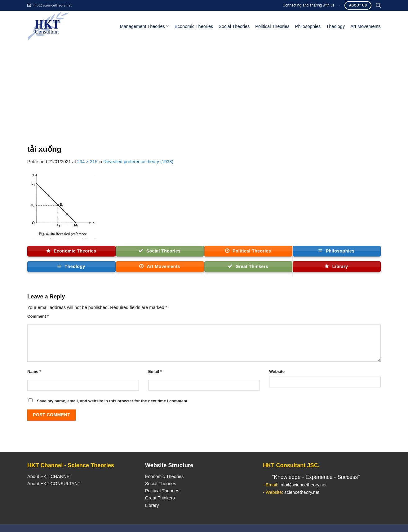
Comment (38, 316)
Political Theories (272, 26)
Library (152, 505)
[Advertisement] (204, 88)
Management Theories (144, 26)
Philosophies (308, 26)
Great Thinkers (160, 498)
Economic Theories (194, 26)
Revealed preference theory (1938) (139, 162)
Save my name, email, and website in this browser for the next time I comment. (113, 401)
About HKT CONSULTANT (54, 484)
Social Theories (234, 26)
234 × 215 (87, 162)
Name (34, 371)
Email (155, 371)
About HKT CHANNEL (50, 476)
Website (277, 371)
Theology (335, 26)
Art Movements (366, 26)
